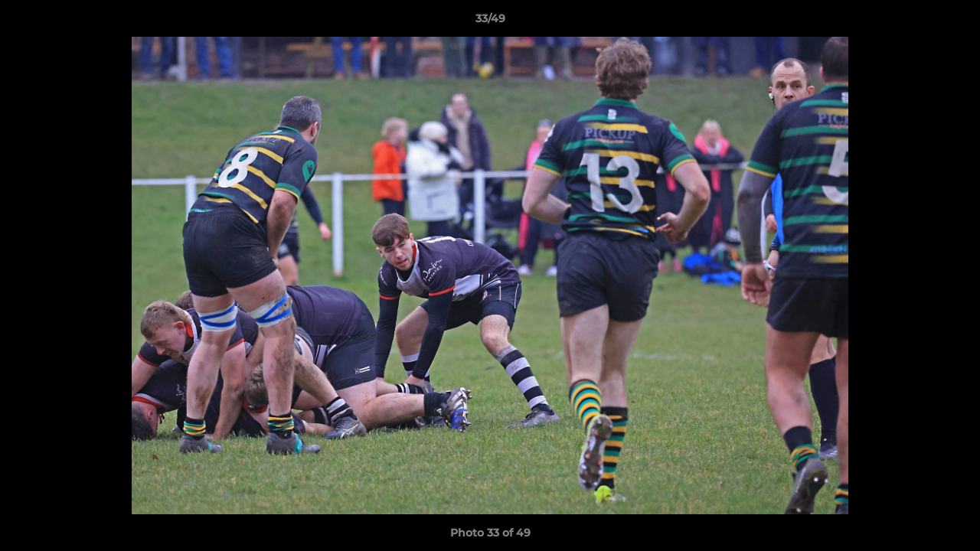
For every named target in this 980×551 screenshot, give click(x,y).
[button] (952, 22)
